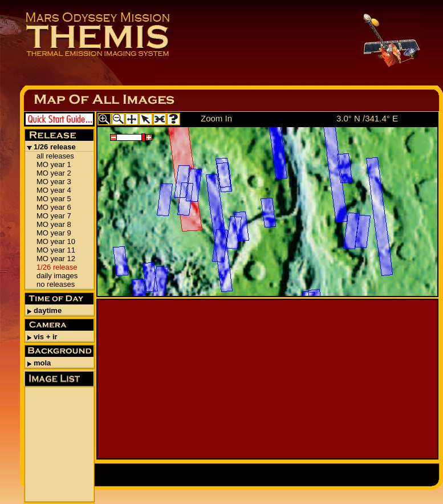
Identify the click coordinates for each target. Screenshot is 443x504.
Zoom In (216, 118)
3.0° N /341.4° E (367, 118)
